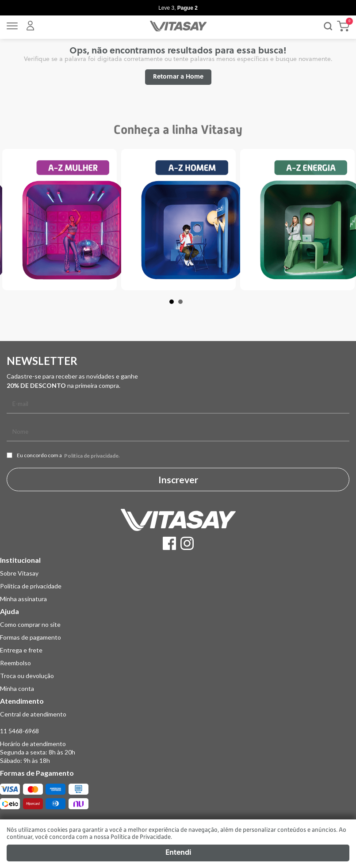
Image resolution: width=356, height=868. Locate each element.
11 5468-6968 (19, 731)
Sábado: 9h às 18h (25, 760)
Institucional (20, 560)
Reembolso (15, 663)
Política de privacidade (91, 456)
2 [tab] (185, 306)
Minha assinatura (23, 599)
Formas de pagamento (31, 637)
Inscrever (178, 479)
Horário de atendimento (33, 744)
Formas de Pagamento (37, 773)
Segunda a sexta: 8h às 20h (38, 752)
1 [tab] (176, 306)
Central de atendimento (33, 714)
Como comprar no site (30, 624)
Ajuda (10, 611)
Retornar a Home (178, 77)
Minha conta (17, 688)
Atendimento (22, 701)
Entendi (178, 853)
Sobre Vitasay (19, 573)
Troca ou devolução (27, 676)
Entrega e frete (21, 650)
